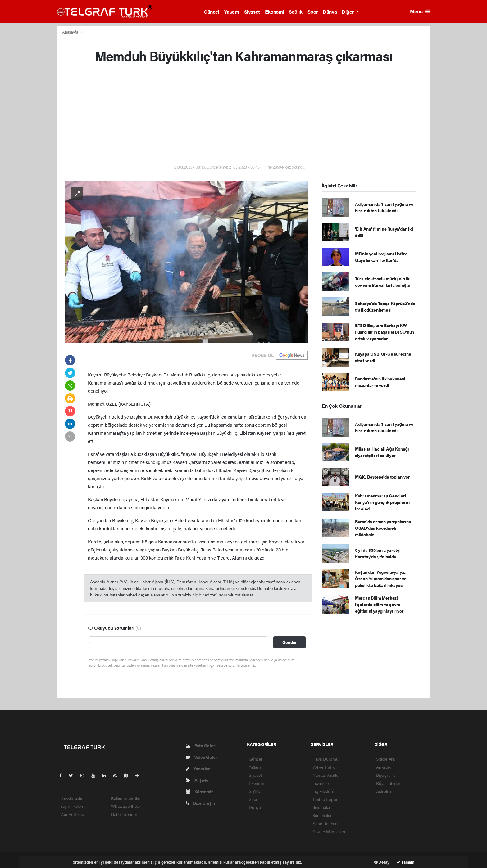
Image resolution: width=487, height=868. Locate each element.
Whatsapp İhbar (126, 806)
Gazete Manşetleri (329, 831)
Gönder (289, 642)
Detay (382, 862)
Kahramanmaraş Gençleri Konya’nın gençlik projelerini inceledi (383, 502)
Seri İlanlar (322, 815)
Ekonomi (274, 12)
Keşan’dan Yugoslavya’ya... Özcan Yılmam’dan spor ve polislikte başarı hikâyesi (381, 578)
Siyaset (252, 12)
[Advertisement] (243, 115)
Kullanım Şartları (126, 798)
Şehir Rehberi (325, 823)
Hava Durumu (325, 759)
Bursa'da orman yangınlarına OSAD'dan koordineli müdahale (383, 528)
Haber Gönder (124, 814)
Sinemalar (321, 807)
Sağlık (296, 12)
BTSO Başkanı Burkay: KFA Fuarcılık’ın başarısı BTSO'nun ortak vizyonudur (385, 332)
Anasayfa (71, 32)
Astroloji (384, 791)
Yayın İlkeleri (72, 806)
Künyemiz (200, 791)
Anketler (384, 767)
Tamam (405, 862)
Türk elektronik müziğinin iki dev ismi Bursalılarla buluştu (383, 282)
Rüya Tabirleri (389, 783)
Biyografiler (387, 775)
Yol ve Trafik (323, 767)
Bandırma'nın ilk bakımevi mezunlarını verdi (380, 382)
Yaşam (232, 12)
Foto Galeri (201, 745)
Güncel (212, 12)
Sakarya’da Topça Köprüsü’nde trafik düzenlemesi (385, 306)
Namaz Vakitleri (326, 775)
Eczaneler (321, 783)
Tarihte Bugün (325, 799)
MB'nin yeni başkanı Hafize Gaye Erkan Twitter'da (381, 257)
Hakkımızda (71, 798)
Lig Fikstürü (323, 791)
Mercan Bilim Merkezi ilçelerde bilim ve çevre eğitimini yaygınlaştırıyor (379, 604)
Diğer (348, 12)
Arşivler (198, 780)
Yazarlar (198, 768)
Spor (313, 12)
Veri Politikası (73, 814)
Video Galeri (202, 757)
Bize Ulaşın (200, 803)
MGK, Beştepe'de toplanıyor (382, 477)
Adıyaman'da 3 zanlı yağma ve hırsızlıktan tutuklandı (384, 207)
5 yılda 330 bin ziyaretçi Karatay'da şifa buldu (378, 553)
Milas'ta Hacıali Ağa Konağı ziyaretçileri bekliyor (382, 452)
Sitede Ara (385, 759)
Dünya (330, 12)
